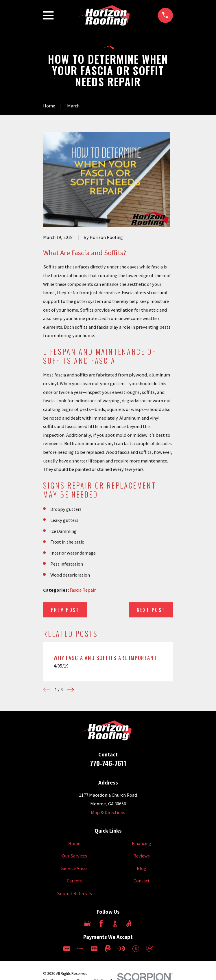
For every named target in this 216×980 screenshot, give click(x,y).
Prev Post (65, 610)
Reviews (142, 856)
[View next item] (71, 690)
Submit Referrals (74, 893)
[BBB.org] (115, 923)
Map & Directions (108, 812)
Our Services (74, 856)
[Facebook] (101, 923)
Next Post (151, 610)
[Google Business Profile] (87, 923)
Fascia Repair (83, 590)
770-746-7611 (108, 763)
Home (74, 843)
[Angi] (129, 923)
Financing (142, 843)
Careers (74, 881)
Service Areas (74, 868)
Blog (142, 868)
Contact (142, 881)
